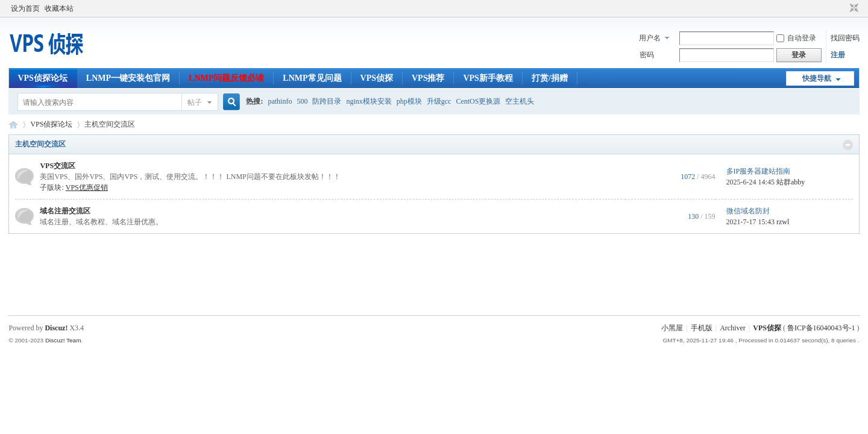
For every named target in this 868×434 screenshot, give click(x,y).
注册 (838, 55)
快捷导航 (817, 78)
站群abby (791, 182)
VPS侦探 (377, 78)
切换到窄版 (853, 8)
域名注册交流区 (65, 211)
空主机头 (520, 101)
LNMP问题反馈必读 (226, 78)
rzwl (783, 222)
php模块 (409, 101)
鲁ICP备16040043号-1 (821, 328)
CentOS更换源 (478, 101)
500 (302, 101)
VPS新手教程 (488, 78)
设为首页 (25, 8)
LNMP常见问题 (312, 78)
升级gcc (439, 101)
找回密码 (845, 38)
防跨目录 (327, 101)
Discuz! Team (63, 340)
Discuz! (56, 328)
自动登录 (796, 38)
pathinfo (280, 101)
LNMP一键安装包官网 (128, 78)
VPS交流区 (58, 166)
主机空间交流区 (40, 144)
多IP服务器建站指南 (759, 171)
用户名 (650, 38)
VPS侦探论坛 (42, 78)
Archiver (733, 328)
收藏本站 (59, 8)
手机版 (702, 328)
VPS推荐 (428, 78)
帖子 (195, 102)
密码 (647, 55)
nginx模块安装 (369, 101)
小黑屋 (672, 328)
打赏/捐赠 (550, 78)
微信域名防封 (748, 211)
